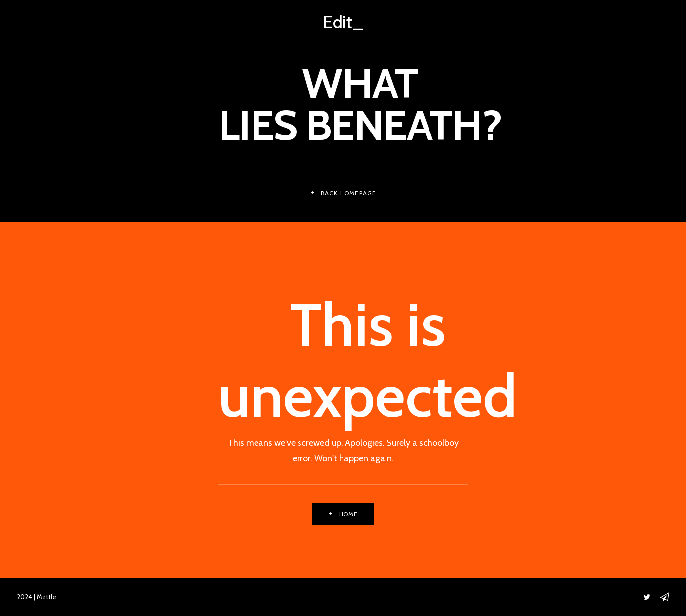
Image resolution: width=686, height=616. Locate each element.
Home (343, 514)
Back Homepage (343, 193)
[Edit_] (343, 22)
